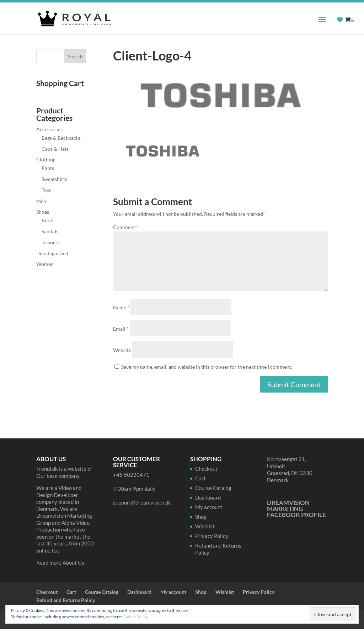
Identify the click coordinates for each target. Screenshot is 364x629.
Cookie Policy (135, 617)
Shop (201, 517)
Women (45, 264)
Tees (46, 190)
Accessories (49, 129)
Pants (48, 168)
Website (122, 350)
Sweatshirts (54, 179)
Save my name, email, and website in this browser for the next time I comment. (207, 367)
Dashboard (208, 497)
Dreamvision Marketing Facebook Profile (296, 509)
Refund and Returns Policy (66, 600)
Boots (48, 220)
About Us (73, 563)
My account (209, 507)
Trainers (51, 242)
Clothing (46, 159)
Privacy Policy (212, 536)
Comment (126, 227)
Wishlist (205, 526)
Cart (200, 478)
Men (41, 201)
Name (121, 307)
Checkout (206, 469)
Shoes (43, 212)
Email (121, 329)
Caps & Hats (55, 149)
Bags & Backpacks (61, 138)
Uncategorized (52, 253)
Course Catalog (213, 488)
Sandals (50, 231)
